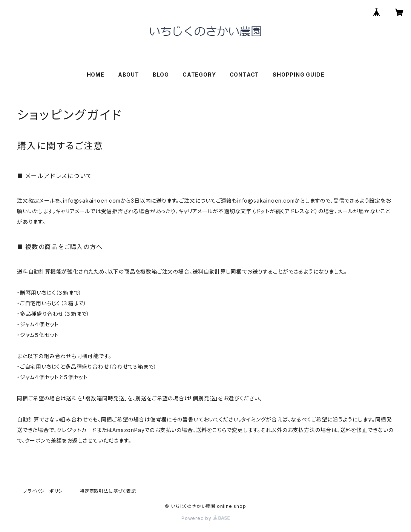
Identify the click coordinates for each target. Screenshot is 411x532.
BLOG (161, 75)
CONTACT (245, 75)
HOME (96, 75)
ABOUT (129, 75)
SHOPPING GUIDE (298, 75)
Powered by (205, 518)
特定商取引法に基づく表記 (108, 491)
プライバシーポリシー (45, 491)
